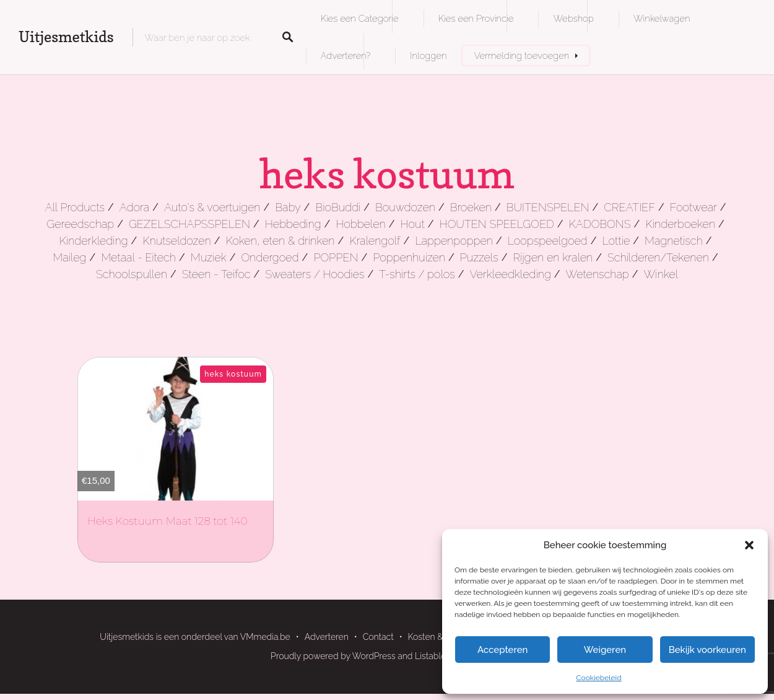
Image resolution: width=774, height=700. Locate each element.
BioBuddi (338, 207)
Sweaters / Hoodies (315, 274)
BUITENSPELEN (548, 207)
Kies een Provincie (476, 18)
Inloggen (428, 55)
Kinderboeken (680, 224)
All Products (75, 207)
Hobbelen (360, 224)
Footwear (694, 207)
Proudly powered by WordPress (333, 656)
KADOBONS (600, 224)
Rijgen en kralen (553, 257)
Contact (378, 637)
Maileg (69, 257)
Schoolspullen (132, 274)
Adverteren (327, 637)
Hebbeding (293, 224)
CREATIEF (629, 207)
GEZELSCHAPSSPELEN (189, 224)
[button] (749, 545)
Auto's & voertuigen (212, 207)
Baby (288, 207)
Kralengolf (375, 241)
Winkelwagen (662, 18)
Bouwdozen (405, 207)
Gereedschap (80, 224)
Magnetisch (674, 241)
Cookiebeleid (598, 678)
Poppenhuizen (409, 257)
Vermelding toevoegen (521, 55)
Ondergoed (270, 257)
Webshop (573, 18)
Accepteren (503, 650)
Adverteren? (346, 55)
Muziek (209, 257)
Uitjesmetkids (66, 37)
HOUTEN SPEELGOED (497, 224)
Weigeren (605, 650)
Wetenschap (598, 274)
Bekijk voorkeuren (707, 650)
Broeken (471, 207)
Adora (134, 207)
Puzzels (479, 257)
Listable (430, 656)
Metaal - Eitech (138, 257)
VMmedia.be (265, 637)
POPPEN (336, 257)
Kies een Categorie (360, 18)
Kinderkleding (94, 241)
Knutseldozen (176, 241)
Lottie (616, 241)
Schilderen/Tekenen (658, 257)
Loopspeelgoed (548, 241)
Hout (413, 224)
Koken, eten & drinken (280, 241)
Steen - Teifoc (216, 274)
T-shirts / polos (417, 274)
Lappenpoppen (454, 241)
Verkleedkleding (510, 274)
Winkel (661, 274)
